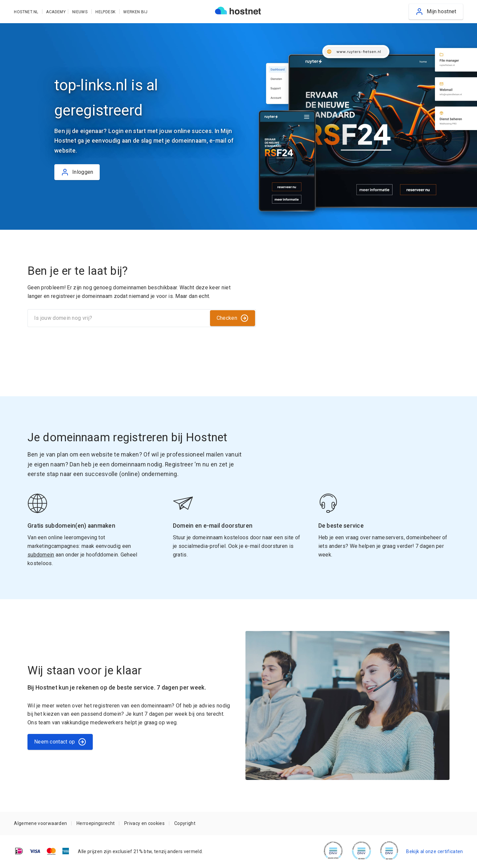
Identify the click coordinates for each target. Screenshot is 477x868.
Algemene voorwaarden (40, 823)
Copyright (185, 823)
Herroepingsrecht (96, 823)
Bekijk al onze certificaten (434, 851)
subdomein (41, 555)
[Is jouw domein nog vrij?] (118, 318)
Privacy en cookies (144, 823)
